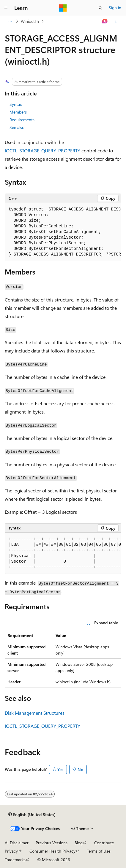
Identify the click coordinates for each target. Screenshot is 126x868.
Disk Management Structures (35, 713)
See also (17, 127)
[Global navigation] (6, 8)
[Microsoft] (63, 8)
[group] (63, 232)
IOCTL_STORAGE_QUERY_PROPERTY (42, 150)
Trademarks (15, 860)
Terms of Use (99, 851)
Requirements (22, 120)
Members (18, 112)
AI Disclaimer (17, 843)
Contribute (104, 843)
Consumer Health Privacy (52, 851)
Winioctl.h (30, 21)
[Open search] (100, 8)
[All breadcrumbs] (10, 21)
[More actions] (116, 21)
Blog (79, 843)
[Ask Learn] (105, 21)
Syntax (16, 104)
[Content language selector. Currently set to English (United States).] (32, 815)
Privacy (11, 851)
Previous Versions (52, 843)
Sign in (115, 8)
